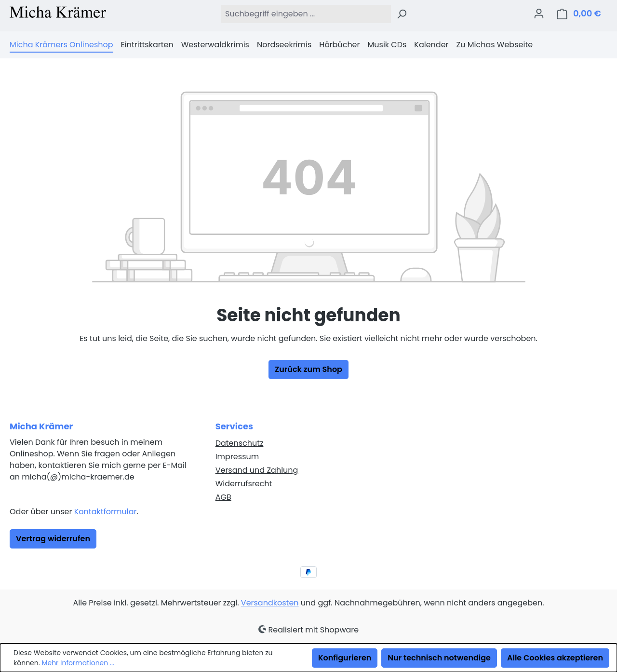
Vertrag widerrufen (53, 539)
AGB (223, 497)
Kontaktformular (106, 512)
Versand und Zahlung (257, 470)
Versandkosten (270, 603)
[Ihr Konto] (539, 14)
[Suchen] (402, 14)
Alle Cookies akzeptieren (555, 658)
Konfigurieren (345, 658)
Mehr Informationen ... (78, 663)
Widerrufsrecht (244, 484)
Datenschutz (240, 443)
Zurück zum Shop (308, 369)
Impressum (237, 457)
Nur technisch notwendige (439, 658)
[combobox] (306, 14)
